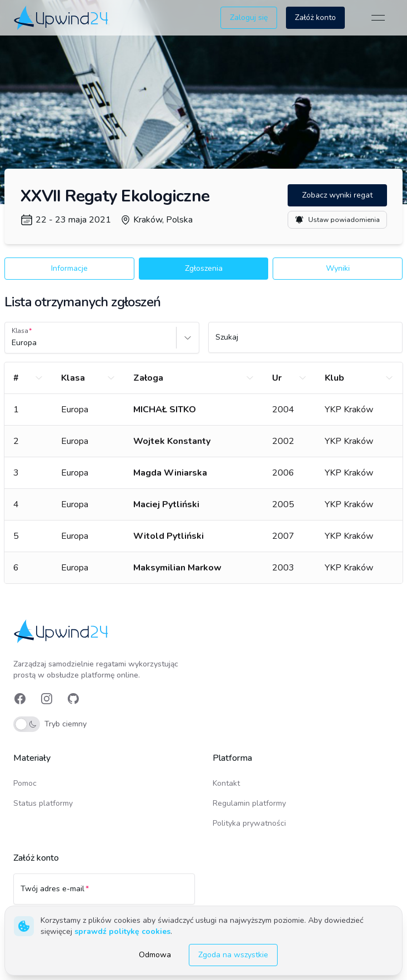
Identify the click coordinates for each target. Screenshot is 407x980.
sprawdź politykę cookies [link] (122, 931)
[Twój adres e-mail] (104, 894)
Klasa (20, 331)
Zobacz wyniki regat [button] (337, 195)
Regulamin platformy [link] (249, 803)
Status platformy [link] (43, 803)
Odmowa (155, 955)
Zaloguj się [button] (249, 17)
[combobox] (13, 343)
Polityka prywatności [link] (249, 823)
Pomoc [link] (25, 783)
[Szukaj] (306, 342)
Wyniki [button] (338, 268)
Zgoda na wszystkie (233, 955)
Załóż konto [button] (315, 17)
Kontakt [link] (226, 783)
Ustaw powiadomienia (337, 220)
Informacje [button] (69, 268)
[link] (62, 17)
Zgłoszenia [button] (204, 268)
